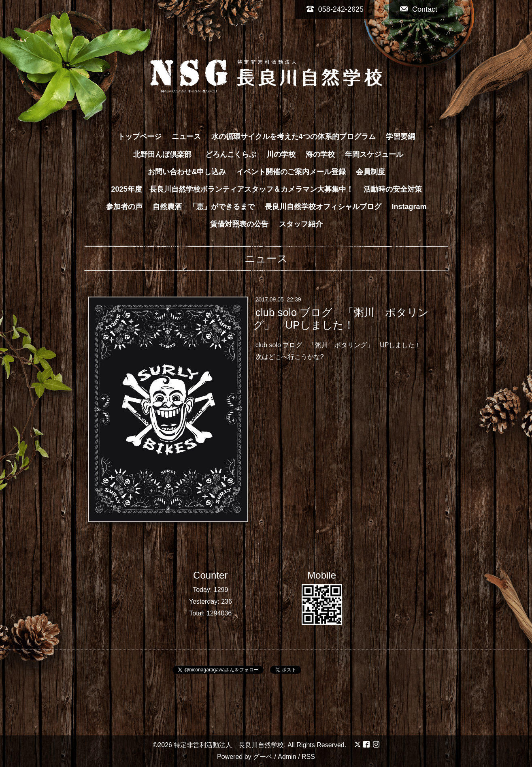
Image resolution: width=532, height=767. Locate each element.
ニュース (186, 137)
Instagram (409, 207)
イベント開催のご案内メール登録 (291, 172)
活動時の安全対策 (393, 189)
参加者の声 (124, 207)
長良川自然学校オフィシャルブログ (323, 207)
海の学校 (320, 154)
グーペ (263, 757)
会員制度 (370, 172)
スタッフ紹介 (301, 224)
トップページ (140, 137)
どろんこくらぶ (231, 154)
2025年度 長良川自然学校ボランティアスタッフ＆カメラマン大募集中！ (232, 189)
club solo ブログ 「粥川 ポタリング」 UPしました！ (341, 319)
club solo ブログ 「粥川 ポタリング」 (315, 345)
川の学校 (281, 154)
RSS (308, 757)
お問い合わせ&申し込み (187, 172)
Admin (287, 757)
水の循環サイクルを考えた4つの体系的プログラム (294, 137)
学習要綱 (400, 137)
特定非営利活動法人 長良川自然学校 (229, 745)
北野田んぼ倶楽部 (166, 154)
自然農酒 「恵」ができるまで (204, 207)
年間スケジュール (374, 154)
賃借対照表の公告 (239, 224)
